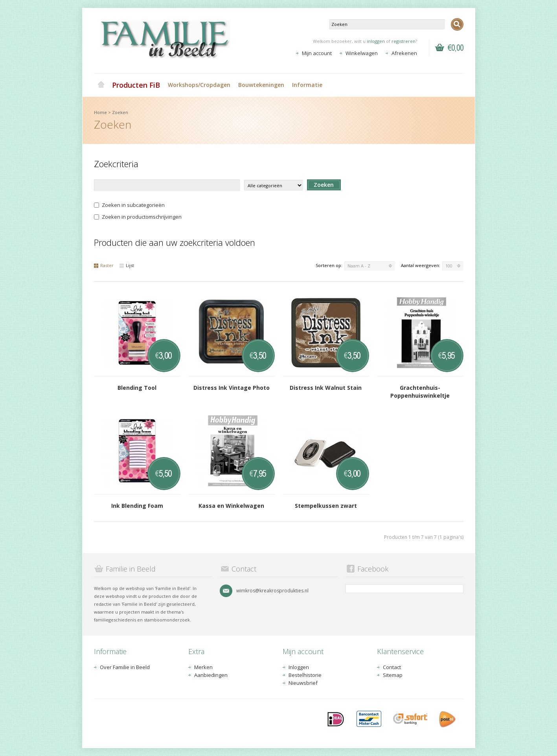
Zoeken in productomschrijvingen (138, 217)
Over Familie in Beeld (125, 667)
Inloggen (299, 667)
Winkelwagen (362, 53)
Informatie (307, 85)
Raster (104, 265)
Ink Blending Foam (137, 506)
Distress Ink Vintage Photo (232, 388)
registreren (404, 41)
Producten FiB (136, 85)
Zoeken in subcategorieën (129, 205)
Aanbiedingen (211, 675)
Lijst (127, 265)
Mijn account (317, 53)
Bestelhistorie (305, 675)
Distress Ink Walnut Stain (326, 388)
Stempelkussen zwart (326, 506)
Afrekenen (404, 53)
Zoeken (120, 112)
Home (101, 85)
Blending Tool (137, 388)
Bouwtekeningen (261, 85)
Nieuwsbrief (303, 683)
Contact (392, 667)
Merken (203, 667)
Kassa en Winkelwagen (231, 506)
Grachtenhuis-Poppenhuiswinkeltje (420, 392)
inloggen (376, 41)
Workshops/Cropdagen (199, 85)
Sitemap (393, 675)
